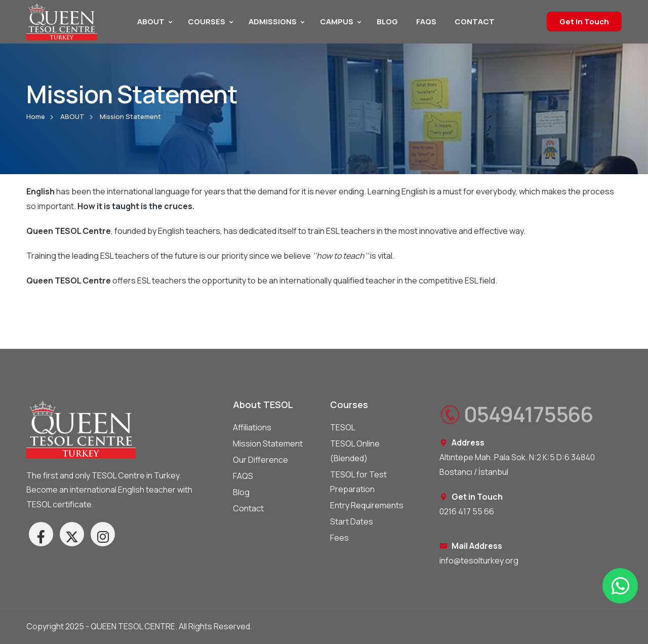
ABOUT (151, 22)
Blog (241, 492)
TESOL (343, 427)
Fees (339, 538)
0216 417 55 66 (467, 511)
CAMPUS (337, 22)
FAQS (426, 22)
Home (36, 116)
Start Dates (352, 521)
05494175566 (516, 418)
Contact (248, 508)
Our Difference (260, 460)
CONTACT (475, 22)
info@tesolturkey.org (479, 560)
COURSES (207, 22)
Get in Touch (584, 22)
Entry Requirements (367, 505)
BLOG (387, 22)
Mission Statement (268, 444)
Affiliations (252, 427)
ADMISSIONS (273, 22)
